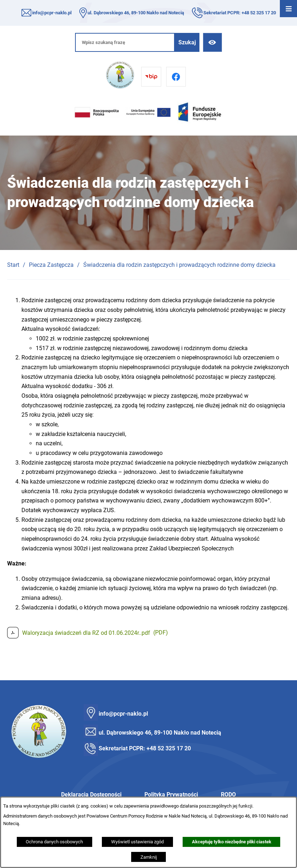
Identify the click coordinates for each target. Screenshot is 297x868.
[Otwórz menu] (288, 9)
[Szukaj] (187, 42)
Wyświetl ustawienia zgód (137, 842)
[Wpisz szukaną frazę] (125, 42)
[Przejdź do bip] (151, 77)
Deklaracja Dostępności (91, 795)
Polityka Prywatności (171, 795)
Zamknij (149, 857)
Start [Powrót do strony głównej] (13, 265)
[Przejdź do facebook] (176, 77)
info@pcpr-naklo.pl (52, 13)
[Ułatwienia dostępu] (212, 42)
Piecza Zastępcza (51, 265)
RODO (228, 795)
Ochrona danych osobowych (54, 842)
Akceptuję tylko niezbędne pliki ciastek (232, 842)
